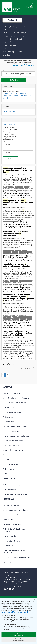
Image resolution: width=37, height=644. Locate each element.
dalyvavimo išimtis (20, 190)
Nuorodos (7, 562)
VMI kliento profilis (10, 490)
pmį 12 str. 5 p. (7, 319)
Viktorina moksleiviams (12, 524)
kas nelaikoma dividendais (10, 284)
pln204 (16, 315)
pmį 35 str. (6, 321)
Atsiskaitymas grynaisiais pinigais (16, 510)
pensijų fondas (7, 317)
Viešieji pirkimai (9, 455)
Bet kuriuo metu (9, 125)
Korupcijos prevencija (11, 431)
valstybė (24, 250)
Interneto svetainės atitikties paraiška (18, 558)
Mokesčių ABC (9, 520)
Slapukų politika (7, 612)
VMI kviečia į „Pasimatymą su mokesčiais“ (14, 530)
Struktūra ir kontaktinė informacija (16, 398)
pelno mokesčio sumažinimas (11, 351)
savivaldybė (18, 250)
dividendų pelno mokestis (25, 351)
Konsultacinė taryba (11, 464)
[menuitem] (15, 27)
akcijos (5, 187)
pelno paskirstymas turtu (16, 219)
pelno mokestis (19, 187)
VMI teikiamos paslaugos (13, 485)
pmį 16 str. (6, 219)
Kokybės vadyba (9, 422)
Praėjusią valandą (10, 127)
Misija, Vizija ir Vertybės (12, 393)
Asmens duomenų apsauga (13, 450)
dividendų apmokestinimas (10, 189)
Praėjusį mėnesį (9, 134)
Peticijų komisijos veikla (12, 412)
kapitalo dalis (7, 190)
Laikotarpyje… (9, 139)
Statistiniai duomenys (11, 445)
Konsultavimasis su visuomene (15, 403)
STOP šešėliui (8, 546)
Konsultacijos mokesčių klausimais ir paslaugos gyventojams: (17, 574)
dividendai (11, 187)
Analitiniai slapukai (9, 624)
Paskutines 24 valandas (12, 130)
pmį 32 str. (29, 218)
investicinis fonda (14, 321)
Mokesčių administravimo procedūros (17, 427)
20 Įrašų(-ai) (8, 364)
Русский (22, 65)
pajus (13, 190)
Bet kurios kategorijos (11, 91)
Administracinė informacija (13, 441)
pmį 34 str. (29, 319)
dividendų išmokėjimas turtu (10, 221)
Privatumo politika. (20, 612)
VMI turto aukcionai (11, 536)
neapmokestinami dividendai (25, 189)
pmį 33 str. (27, 187)
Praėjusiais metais (10, 137)
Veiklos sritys (8, 417)
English (15, 65)
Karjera (6, 460)
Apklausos (7, 474)
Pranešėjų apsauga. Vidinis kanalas (16, 436)
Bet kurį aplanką (9, 111)
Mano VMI (17, 587)
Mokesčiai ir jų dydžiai (11, 505)
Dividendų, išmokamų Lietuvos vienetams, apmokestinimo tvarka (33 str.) (17, 96)
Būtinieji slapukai (8, 615)
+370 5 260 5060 (10, 577)
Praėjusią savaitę (9, 132)
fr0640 (12, 315)
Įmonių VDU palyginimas (12, 541)
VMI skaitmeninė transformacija (15, 494)
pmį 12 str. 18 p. (15, 319)
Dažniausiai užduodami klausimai (16, 515)
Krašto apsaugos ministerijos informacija (14, 552)
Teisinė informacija (10, 408)
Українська (30, 65)
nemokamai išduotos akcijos (24, 284)
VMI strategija (9, 469)
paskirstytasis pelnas (15, 283)
